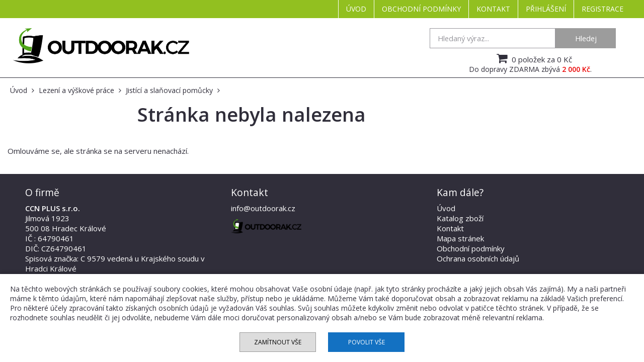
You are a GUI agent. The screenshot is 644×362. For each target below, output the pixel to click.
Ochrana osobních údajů (478, 258)
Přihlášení (546, 9)
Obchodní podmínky (421, 9)
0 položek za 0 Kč (533, 58)
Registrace (602, 9)
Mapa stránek (460, 238)
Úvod (356, 9)
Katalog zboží (460, 218)
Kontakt (493, 9)
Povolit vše (367, 342)
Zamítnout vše (278, 342)
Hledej (586, 38)
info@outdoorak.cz (263, 208)
